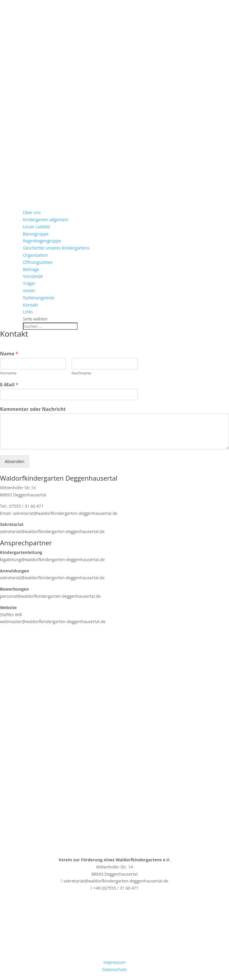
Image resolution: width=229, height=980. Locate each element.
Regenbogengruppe (42, 241)
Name (9, 354)
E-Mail (9, 385)
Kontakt (31, 305)
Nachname (81, 373)
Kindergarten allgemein (46, 220)
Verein (29, 291)
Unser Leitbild (37, 227)
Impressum (114, 962)
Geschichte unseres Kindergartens (56, 248)
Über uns (32, 212)
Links (28, 312)
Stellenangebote (39, 298)
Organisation (35, 255)
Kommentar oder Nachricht (33, 409)
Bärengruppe (36, 234)
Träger (29, 283)
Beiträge (31, 269)
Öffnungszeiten (38, 262)
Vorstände (33, 276)
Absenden (15, 461)
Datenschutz (114, 969)
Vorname (8, 373)
